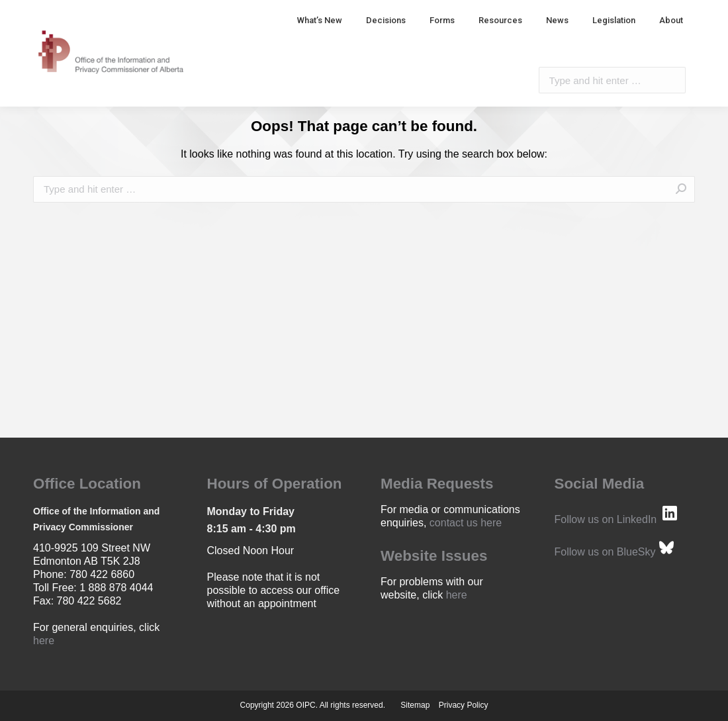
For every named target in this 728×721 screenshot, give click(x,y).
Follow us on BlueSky (605, 552)
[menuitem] (320, 20)
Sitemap (415, 705)
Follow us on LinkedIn (606, 519)
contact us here (466, 523)
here (44, 641)
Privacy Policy (464, 705)
